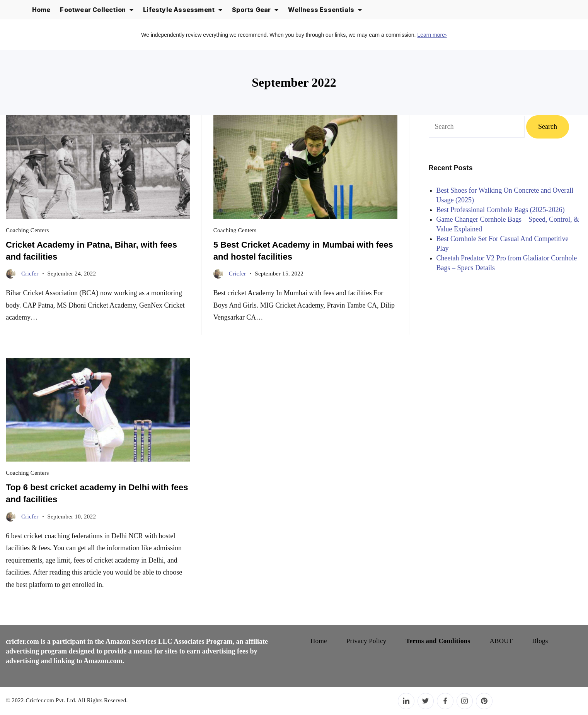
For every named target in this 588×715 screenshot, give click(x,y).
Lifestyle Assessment (183, 10)
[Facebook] (445, 701)
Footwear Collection (97, 10)
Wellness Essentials (325, 10)
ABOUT (501, 641)
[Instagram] (465, 701)
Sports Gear (255, 10)
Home (41, 10)
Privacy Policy (366, 641)
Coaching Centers (27, 230)
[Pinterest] (484, 701)
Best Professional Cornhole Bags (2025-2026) (501, 210)
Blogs (540, 641)
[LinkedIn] (406, 701)
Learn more (432, 35)
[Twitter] (426, 701)
